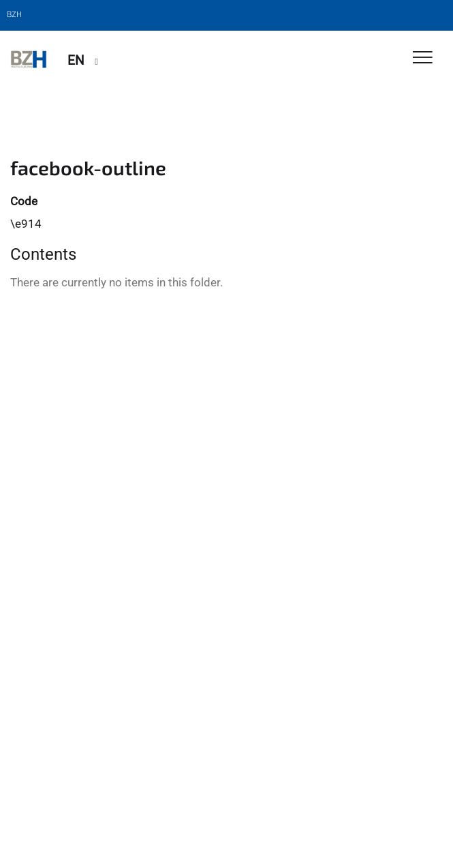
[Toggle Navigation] (423, 58)
